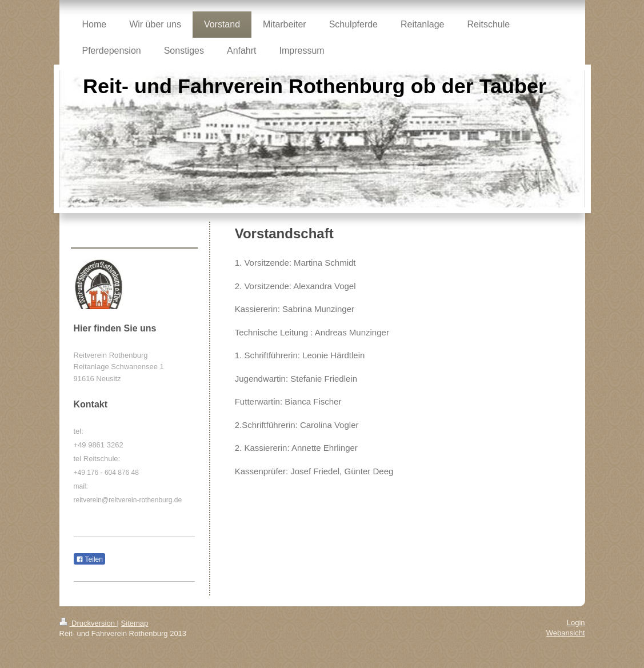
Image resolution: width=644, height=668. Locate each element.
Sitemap (135, 623)
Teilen (89, 559)
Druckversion (88, 623)
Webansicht (566, 633)
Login (576, 623)
